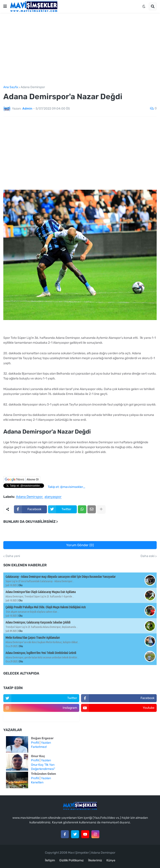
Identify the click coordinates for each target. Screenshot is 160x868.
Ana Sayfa (11, 87)
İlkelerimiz (95, 860)
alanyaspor (53, 497)
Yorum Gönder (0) (80, 545)
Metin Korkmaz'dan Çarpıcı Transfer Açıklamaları (33, 638)
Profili (35, 743)
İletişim (50, 860)
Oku (20, 585)
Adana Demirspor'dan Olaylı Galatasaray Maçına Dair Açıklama (41, 592)
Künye (111, 860)
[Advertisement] (80, 49)
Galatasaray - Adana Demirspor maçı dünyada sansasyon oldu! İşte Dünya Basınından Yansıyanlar (61, 577)
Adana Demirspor (33, 87)
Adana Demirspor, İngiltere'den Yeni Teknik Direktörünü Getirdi (41, 653)
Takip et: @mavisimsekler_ (67, 487)
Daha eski (147, 556)
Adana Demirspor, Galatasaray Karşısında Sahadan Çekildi (38, 622)
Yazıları (46, 743)
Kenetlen (37, 782)
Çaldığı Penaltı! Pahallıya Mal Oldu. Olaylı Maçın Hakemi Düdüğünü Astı (46, 607)
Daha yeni (13, 556)
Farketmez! (39, 747)
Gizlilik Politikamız (71, 860)
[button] (5, 6)
